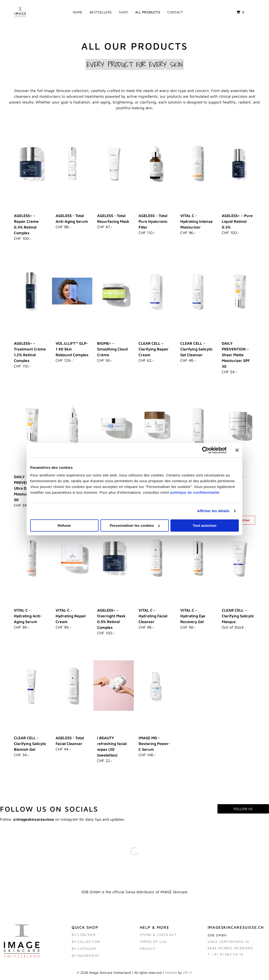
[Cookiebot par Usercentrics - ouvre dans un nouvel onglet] (206, 451)
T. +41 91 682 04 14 (225, 956)
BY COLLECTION (86, 943)
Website (171, 974)
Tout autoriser (205, 526)
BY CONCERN (84, 936)
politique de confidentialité (195, 493)
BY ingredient (86, 957)
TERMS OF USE (153, 943)
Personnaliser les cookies (135, 526)
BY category (84, 950)
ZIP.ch (188, 974)
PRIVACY (148, 950)
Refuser (64, 526)
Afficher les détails (213, 512)
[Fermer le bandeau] (237, 451)
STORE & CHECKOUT (158, 936)
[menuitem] (78, 13)
